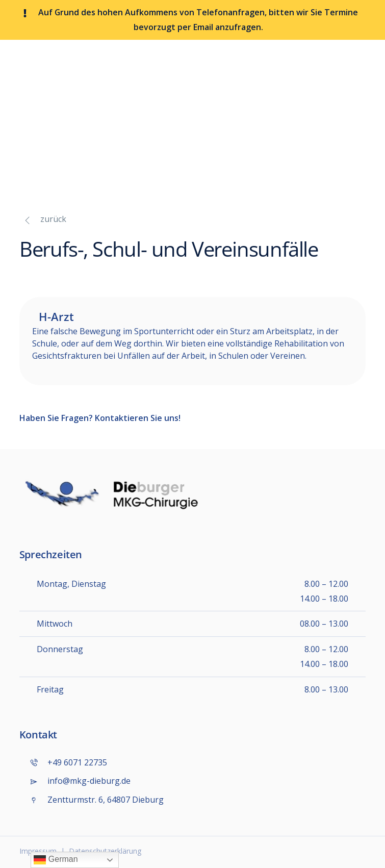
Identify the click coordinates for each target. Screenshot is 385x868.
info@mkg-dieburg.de (80, 781)
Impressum (38, 851)
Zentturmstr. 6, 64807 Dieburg (97, 800)
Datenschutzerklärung (105, 851)
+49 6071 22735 (68, 763)
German (56, 860)
